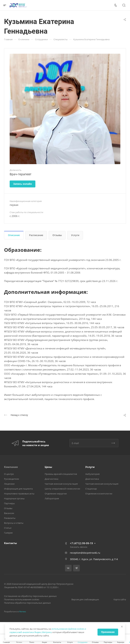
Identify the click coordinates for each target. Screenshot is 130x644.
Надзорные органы (14, 498)
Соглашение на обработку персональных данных (30, 596)
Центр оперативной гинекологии (62, 489)
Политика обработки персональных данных (27, 603)
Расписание (36, 235)
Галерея (8, 533)
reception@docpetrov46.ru (85, 553)
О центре (9, 474)
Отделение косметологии (99, 494)
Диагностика (51, 479)
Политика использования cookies (22, 599)
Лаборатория (52, 498)
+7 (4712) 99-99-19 (81, 543)
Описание (14, 235)
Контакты (10, 543)
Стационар (91, 489)
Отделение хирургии (56, 494)
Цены (48, 467)
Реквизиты (10, 518)
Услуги (75, 235)
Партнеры (9, 503)
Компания (11, 467)
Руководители (12, 479)
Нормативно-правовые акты (19, 494)
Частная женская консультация (61, 484)
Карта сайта (120, 599)
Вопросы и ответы (14, 523)
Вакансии (9, 513)
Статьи (8, 528)
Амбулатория (92, 474)
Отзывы (57, 235)
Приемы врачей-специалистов (61, 474)
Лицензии (9, 484)
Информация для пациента (18, 489)
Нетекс (23, 611)
